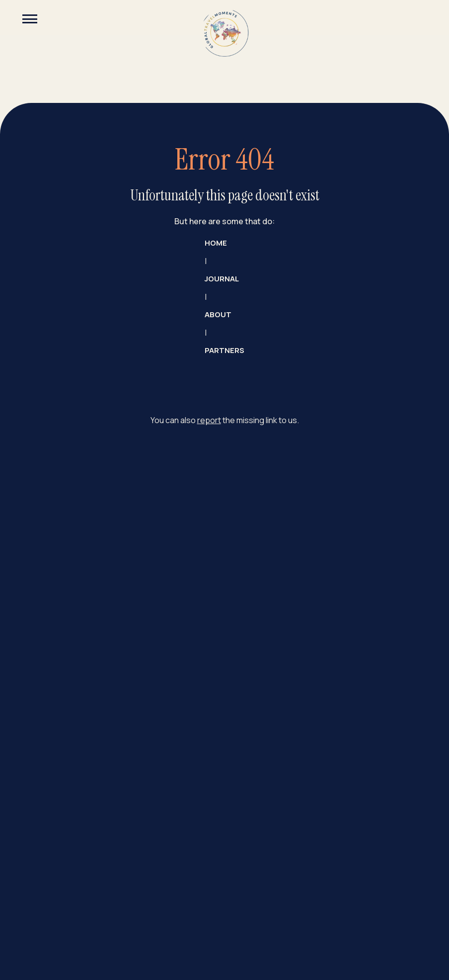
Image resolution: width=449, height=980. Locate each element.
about (218, 315)
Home (216, 243)
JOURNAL (222, 279)
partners (224, 351)
